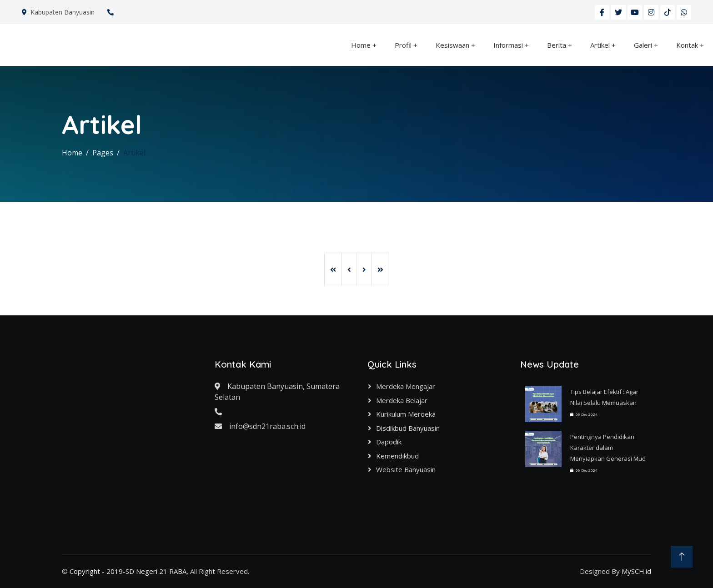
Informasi (508, 45)
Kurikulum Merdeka (406, 414)
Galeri (643, 45)
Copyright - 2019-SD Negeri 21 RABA (128, 571)
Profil (403, 45)
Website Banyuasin (406, 469)
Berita (557, 45)
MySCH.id (636, 571)
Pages (103, 153)
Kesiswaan (452, 45)
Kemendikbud (397, 456)
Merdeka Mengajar (406, 386)
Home (361, 45)
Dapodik (389, 442)
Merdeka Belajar (402, 400)
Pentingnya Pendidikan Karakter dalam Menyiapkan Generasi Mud (608, 448)
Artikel (600, 45)
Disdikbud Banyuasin (408, 428)
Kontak (687, 45)
